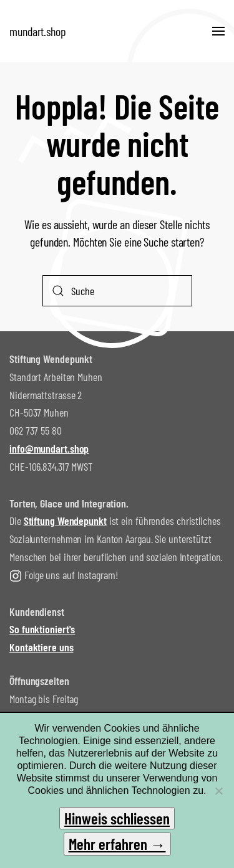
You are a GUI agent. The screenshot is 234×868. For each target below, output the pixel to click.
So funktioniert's (42, 629)
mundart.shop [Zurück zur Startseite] (38, 31)
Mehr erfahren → (117, 844)
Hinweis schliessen (117, 818)
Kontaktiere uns (41, 647)
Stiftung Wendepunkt (65, 521)
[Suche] (117, 291)
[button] (218, 31)
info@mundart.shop (49, 448)
